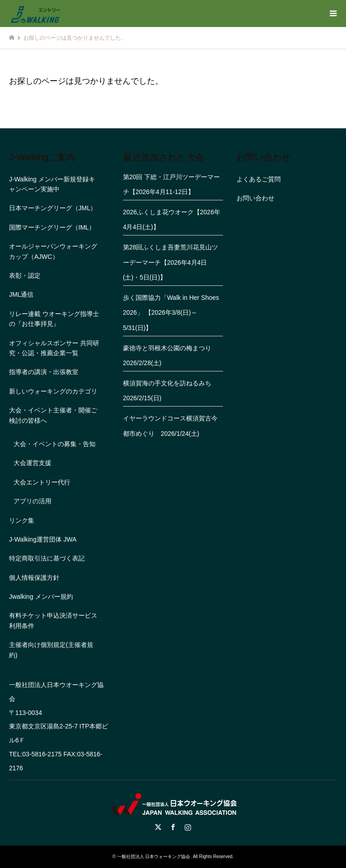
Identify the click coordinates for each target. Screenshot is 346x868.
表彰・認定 (25, 276)
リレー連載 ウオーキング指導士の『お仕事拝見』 (54, 319)
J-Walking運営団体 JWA (43, 539)
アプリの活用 (32, 501)
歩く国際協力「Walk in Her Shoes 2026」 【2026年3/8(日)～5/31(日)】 (171, 313)
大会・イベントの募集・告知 (55, 444)
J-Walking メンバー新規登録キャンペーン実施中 (52, 184)
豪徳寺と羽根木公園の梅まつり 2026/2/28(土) (170, 356)
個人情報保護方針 (34, 578)
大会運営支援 (32, 463)
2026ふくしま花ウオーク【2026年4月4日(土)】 (172, 220)
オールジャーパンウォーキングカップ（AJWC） (53, 251)
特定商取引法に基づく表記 (47, 558)
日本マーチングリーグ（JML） (53, 208)
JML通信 (21, 294)
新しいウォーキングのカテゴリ (53, 391)
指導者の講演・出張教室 (44, 372)
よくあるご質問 (259, 179)
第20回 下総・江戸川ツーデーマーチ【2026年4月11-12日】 (171, 185)
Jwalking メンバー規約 (41, 597)
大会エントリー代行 (42, 482)
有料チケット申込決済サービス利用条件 (53, 620)
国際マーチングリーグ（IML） (52, 227)
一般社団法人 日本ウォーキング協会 (154, 857)
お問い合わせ (255, 198)
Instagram (188, 827)
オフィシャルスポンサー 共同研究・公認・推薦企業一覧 (54, 348)
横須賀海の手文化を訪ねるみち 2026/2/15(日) (170, 391)
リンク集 (22, 520)
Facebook (173, 827)
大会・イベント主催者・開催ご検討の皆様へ (53, 415)
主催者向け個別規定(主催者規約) (51, 650)
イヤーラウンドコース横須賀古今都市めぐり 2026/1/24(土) (170, 426)
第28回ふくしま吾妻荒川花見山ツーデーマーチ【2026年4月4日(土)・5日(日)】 (171, 262)
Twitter (158, 827)
